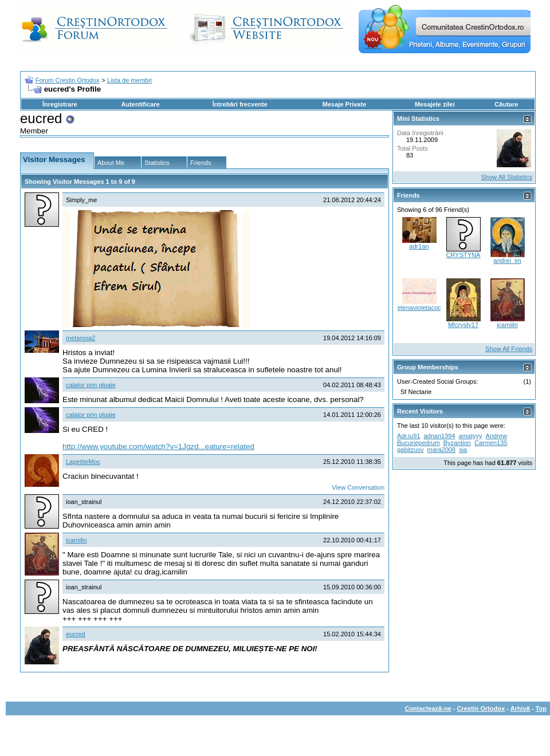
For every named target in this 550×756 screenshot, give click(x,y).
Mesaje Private (344, 104)
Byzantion (457, 443)
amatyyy (471, 436)
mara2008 (442, 450)
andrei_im (507, 261)
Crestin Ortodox (481, 708)
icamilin (76, 540)
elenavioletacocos (423, 308)
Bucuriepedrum (419, 443)
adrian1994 (439, 436)
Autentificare (140, 104)
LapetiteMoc (83, 462)
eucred (76, 634)
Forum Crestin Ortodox (68, 80)
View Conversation (358, 487)
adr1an (419, 246)
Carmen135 (491, 443)
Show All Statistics (507, 177)
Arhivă (520, 708)
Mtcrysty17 (463, 325)
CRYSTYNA (463, 255)
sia (463, 450)
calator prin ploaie (91, 385)
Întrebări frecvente (240, 104)
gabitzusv (410, 450)
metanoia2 (80, 338)
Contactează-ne (428, 708)
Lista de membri (129, 80)
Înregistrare (60, 104)
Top (541, 708)
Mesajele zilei (435, 104)
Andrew (496, 436)
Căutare (506, 104)
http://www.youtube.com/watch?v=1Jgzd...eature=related (158, 446)
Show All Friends (509, 349)
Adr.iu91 (408, 436)
